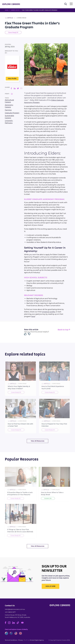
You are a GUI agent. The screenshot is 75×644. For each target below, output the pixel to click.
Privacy (21, 640)
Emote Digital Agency (37, 640)
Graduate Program (12, 113)
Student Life (48, 503)
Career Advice (15, 10)
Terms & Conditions (11, 640)
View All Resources (38, 441)
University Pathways (9, 122)
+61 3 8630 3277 (10, 612)
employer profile (49, 312)
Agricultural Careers (9, 101)
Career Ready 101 (13, 32)
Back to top (64, 330)
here (33, 316)
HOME (7, 10)
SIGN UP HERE (50, 586)
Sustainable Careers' (9, 117)
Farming (8, 110)
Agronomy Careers (9, 106)
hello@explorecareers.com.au (15, 609)
